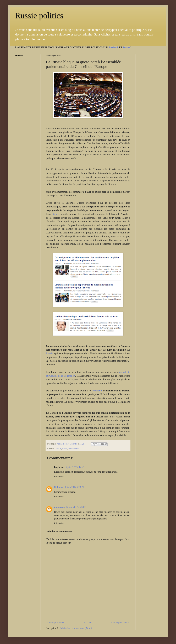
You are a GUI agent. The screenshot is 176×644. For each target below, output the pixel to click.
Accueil (88, 623)
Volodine (97, 390)
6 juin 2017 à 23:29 (75, 487)
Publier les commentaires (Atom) (76, 628)
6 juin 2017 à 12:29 (75, 467)
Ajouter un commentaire (60, 531)
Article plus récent (56, 623)
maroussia (59, 507)
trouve (57, 214)
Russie (49, 353)
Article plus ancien (120, 623)
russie (65, 449)
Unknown (59, 487)
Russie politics (39, 15)
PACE (59, 449)
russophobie (74, 449)
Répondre (59, 477)
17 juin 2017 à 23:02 (76, 507)
